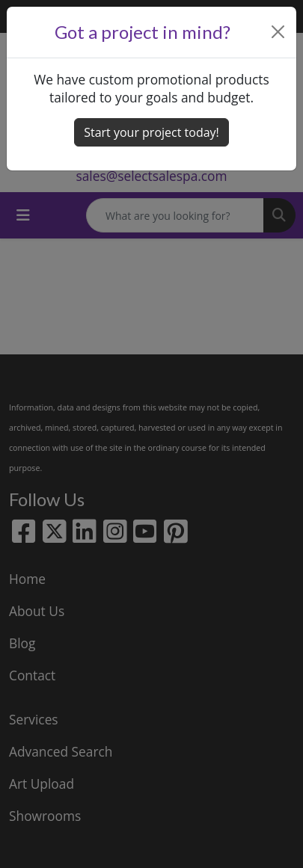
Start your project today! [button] (151, 132)
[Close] (278, 32)
